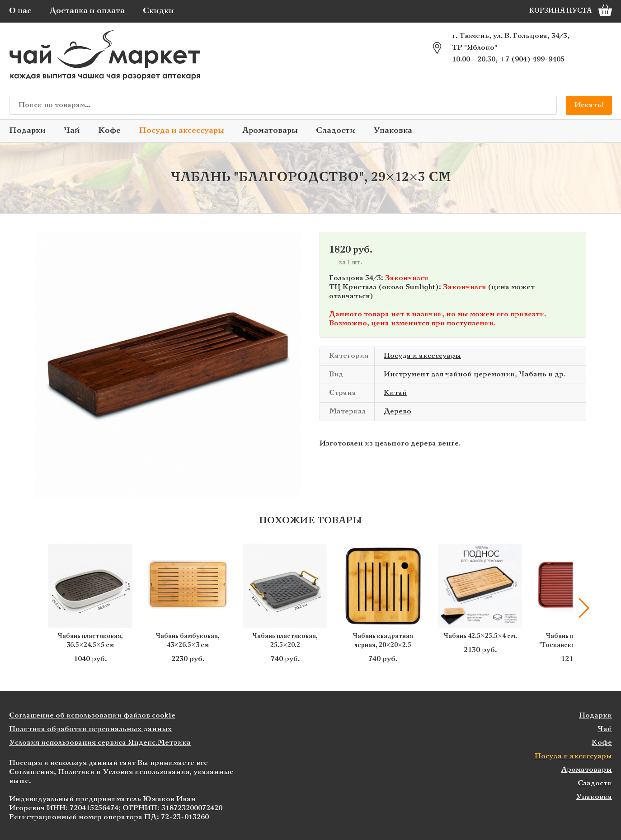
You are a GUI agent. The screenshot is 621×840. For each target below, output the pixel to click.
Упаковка (393, 131)
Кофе (109, 131)
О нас (20, 11)
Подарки (27, 131)
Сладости (336, 131)
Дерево (398, 411)
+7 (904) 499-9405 (532, 59)
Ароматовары (270, 131)
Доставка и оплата (87, 11)
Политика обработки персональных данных (90, 729)
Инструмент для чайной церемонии (449, 374)
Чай (72, 131)
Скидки (158, 11)
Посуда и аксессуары (181, 131)
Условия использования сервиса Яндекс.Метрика (100, 743)
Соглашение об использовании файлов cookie (92, 716)
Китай (395, 393)
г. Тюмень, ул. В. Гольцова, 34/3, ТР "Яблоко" (511, 42)
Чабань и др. (542, 374)
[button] (584, 608)
